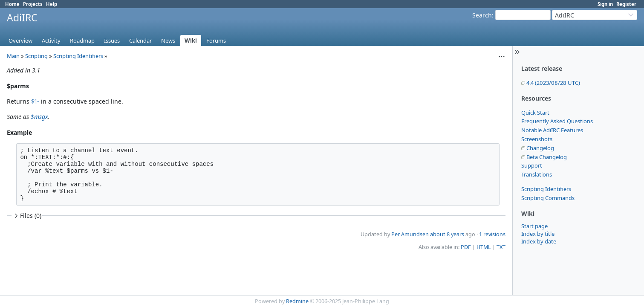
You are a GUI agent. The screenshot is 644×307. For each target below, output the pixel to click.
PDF (466, 247)
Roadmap (82, 41)
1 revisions (492, 234)
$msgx (39, 117)
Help (52, 4)
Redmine (297, 301)
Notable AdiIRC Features (552, 130)
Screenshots (537, 139)
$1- (35, 101)
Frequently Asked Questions (557, 121)
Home (12, 4)
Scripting (36, 56)
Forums (216, 41)
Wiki (191, 41)
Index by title (538, 234)
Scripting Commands (548, 198)
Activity (51, 41)
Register (626, 4)
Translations (537, 174)
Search (482, 15)
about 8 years (447, 234)
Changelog (540, 148)
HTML (484, 247)
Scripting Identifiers (546, 189)
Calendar (140, 41)
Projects (33, 4)
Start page (534, 226)
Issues (112, 41)
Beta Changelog (547, 157)
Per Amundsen (410, 234)
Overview (20, 41)
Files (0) (27, 216)
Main (13, 56)
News (168, 41)
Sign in (605, 4)
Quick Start (535, 113)
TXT (501, 247)
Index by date (539, 241)
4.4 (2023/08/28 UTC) (553, 83)
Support (532, 165)
